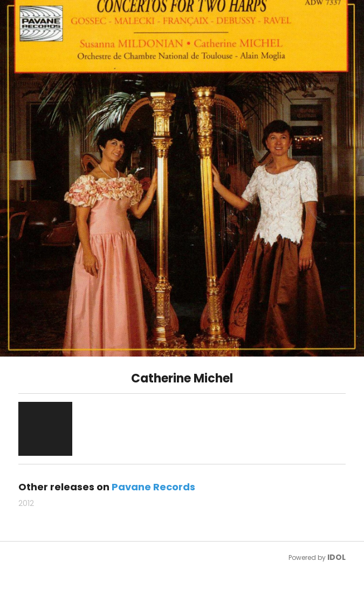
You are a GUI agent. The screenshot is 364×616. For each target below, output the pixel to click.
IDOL (336, 557)
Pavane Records (153, 487)
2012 (26, 503)
